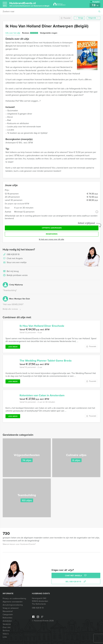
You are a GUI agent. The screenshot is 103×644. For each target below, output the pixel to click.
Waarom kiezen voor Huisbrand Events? (19, 544)
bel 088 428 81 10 (76, 582)
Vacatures (7, 624)
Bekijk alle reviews (12, 309)
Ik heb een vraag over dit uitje (51, 239)
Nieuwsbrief (8, 611)
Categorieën (8, 615)
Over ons (7, 627)
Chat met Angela (13, 259)
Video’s (6, 634)
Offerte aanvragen (52, 228)
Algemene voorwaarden (13, 602)
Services (6, 631)
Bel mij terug (11, 271)
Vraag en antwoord (11, 608)
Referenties (8, 618)
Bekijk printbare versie (15, 275)
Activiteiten (7, 621)
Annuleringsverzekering (13, 605)
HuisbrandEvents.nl (29, 4)
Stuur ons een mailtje (15, 263)
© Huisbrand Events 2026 (43, 621)
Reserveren (52, 234)
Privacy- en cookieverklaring (14, 598)
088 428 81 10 (13, 254)
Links (5, 637)
